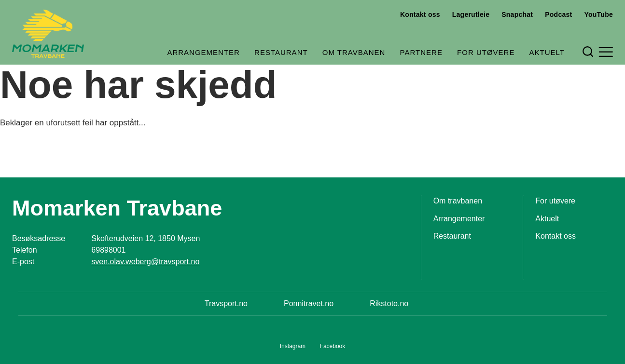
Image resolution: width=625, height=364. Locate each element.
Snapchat (517, 14)
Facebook (333, 346)
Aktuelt (547, 52)
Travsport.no (226, 303)
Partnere (421, 52)
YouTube (598, 14)
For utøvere (486, 52)
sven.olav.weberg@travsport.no (145, 262)
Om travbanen (354, 52)
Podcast (558, 14)
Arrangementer (203, 52)
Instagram (293, 346)
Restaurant (281, 52)
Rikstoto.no (389, 303)
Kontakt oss (420, 14)
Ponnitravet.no (309, 303)
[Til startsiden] (48, 34)
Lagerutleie (471, 14)
